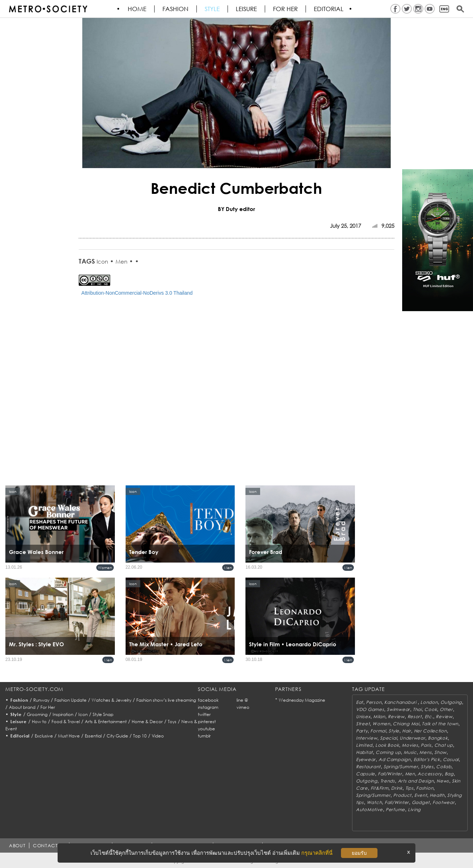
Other (446, 709)
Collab (444, 767)
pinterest (207, 722)
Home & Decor (147, 722)
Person (374, 702)
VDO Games (370, 709)
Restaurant (368, 767)
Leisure (247, 9)
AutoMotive (369, 810)
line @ (242, 700)
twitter (204, 714)
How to (39, 722)
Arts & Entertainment (106, 722)
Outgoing (451, 702)
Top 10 (140, 736)
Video (158, 736)
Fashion (176, 9)
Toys (172, 722)
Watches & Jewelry (111, 700)
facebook (208, 700)
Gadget (421, 802)
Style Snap (103, 714)
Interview (367, 738)
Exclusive (44, 736)
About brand (22, 707)
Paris (426, 745)
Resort (415, 717)
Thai (417, 709)
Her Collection (430, 731)
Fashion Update (70, 700)
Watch (374, 802)
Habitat (364, 752)
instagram (208, 707)
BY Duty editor (236, 209)
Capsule (365, 774)
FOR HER (286, 9)
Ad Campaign (395, 759)
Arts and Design (416, 781)
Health (437, 795)
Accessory (430, 774)
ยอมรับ (359, 853)
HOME (137, 9)
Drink (397, 788)
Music (410, 752)
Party (362, 731)
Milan (379, 717)
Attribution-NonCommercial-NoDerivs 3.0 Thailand (137, 293)
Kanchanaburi (401, 702)
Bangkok (438, 738)
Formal (378, 731)
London (429, 702)
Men (121, 261)
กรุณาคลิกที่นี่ (317, 853)
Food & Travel (66, 722)
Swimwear (398, 709)
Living (414, 810)
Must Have (69, 736)
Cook (431, 709)
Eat (360, 702)
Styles (427, 767)
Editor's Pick (427, 759)
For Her (48, 707)
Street (363, 724)
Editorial (329, 9)
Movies (410, 745)
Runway (41, 700)
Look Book (387, 745)
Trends (388, 781)
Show (440, 752)
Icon (102, 261)
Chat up (444, 745)
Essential (93, 736)
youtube (206, 729)
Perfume (395, 810)
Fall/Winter (390, 774)
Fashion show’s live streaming (166, 700)
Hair (407, 731)
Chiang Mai (406, 724)
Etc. (429, 717)
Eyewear (366, 759)
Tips (409, 788)
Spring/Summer (401, 767)
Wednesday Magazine (302, 700)
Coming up (388, 752)
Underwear (412, 738)
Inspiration (63, 714)
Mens (425, 752)
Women (105, 568)
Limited (364, 745)
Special (388, 738)
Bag (449, 774)
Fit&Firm (380, 788)
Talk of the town (440, 724)
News (443, 781)
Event (421, 795)
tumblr (204, 736)
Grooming (37, 714)
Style (213, 9)
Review (396, 717)
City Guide (117, 736)
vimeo (243, 707)
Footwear (444, 802)
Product (402, 795)
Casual (451, 759)
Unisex (363, 717)
